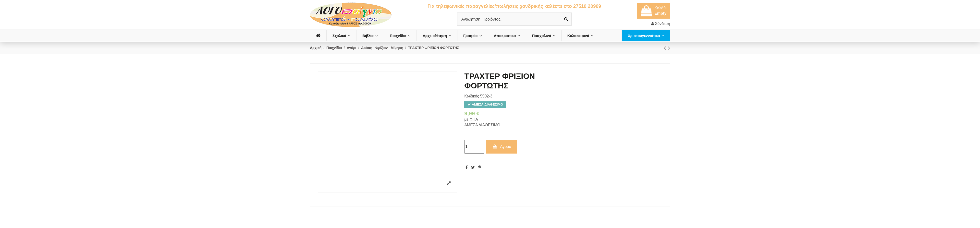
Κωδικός (472, 96)
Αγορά (502, 147)
